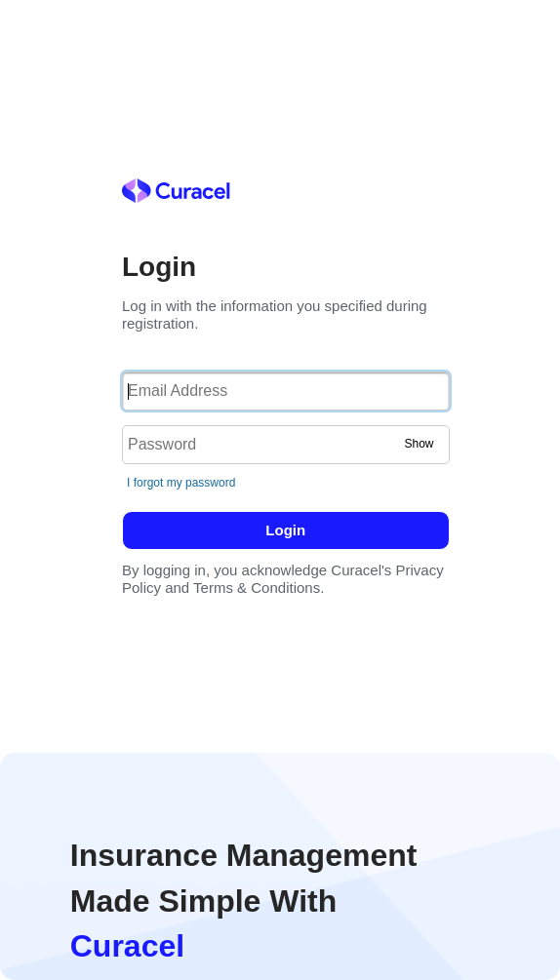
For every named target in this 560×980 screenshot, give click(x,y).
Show (419, 444)
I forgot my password (181, 483)
